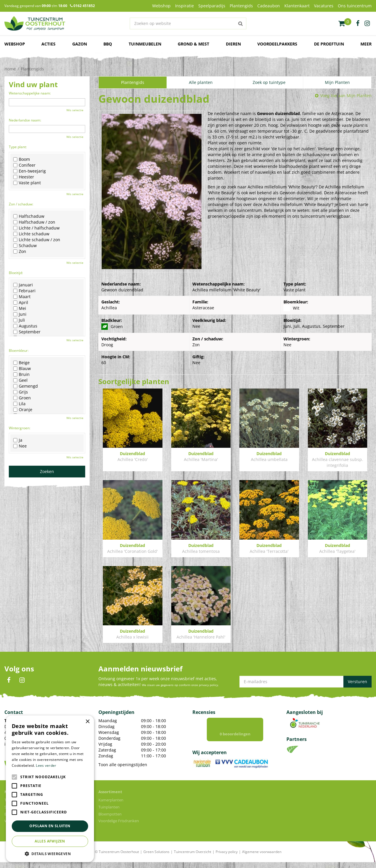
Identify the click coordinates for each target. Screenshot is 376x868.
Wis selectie (75, 110)
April (21, 303)
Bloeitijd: (16, 273)
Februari (24, 291)
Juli (19, 320)
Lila (19, 404)
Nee (20, 446)
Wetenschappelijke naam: (30, 93)
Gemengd (26, 386)
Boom (22, 159)
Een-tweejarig (30, 171)
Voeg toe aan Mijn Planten (346, 96)
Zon (20, 251)
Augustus (25, 326)
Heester (24, 177)
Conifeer (24, 165)
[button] (50, 853)
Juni (20, 314)
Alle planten (201, 82)
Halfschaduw (29, 216)
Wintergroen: (20, 428)
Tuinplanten (109, 813)
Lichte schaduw (31, 234)
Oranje (23, 410)
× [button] (87, 722)
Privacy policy (227, 858)
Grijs (21, 392)
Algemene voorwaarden (262, 858)
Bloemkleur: (19, 351)
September (27, 332)
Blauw (22, 369)
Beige (21, 363)
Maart (22, 297)
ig (367, 23)
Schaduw (25, 246)
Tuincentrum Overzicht (193, 858)
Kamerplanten (111, 806)
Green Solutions (156, 858)
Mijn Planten (337, 82)
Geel (20, 380)
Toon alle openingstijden (123, 765)
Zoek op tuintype (269, 82)
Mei (20, 308)
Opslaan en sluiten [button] (50, 826)
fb (358, 23)
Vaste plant (27, 183)
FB (9, 680)
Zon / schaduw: (21, 204)
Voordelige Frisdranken (119, 827)
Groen (22, 398)
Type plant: (18, 147)
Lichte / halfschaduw (36, 228)
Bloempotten (110, 820)
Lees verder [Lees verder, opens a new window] (46, 765)
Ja (18, 440)
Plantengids (133, 82)
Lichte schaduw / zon (37, 240)
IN (22, 680)
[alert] (50, 789)
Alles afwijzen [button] (50, 841)
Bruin (21, 374)
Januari (23, 285)
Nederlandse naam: (25, 120)
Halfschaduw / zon (34, 222)
